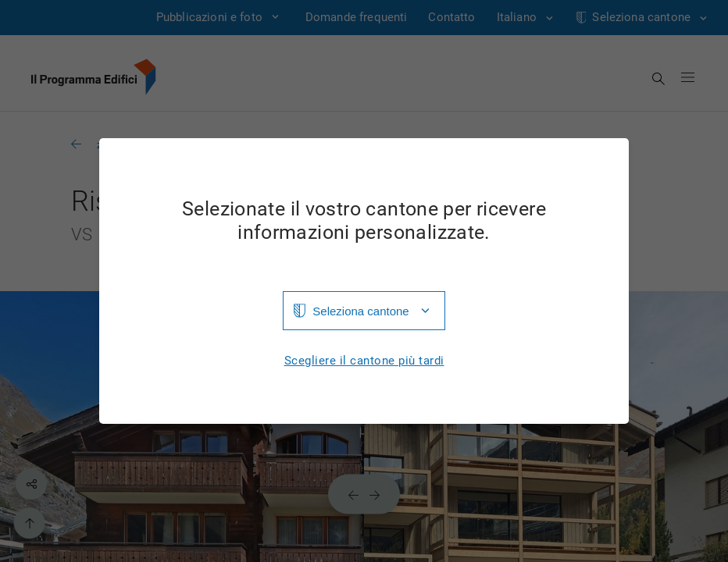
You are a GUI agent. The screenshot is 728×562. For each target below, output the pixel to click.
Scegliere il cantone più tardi (364, 361)
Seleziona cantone (360, 311)
